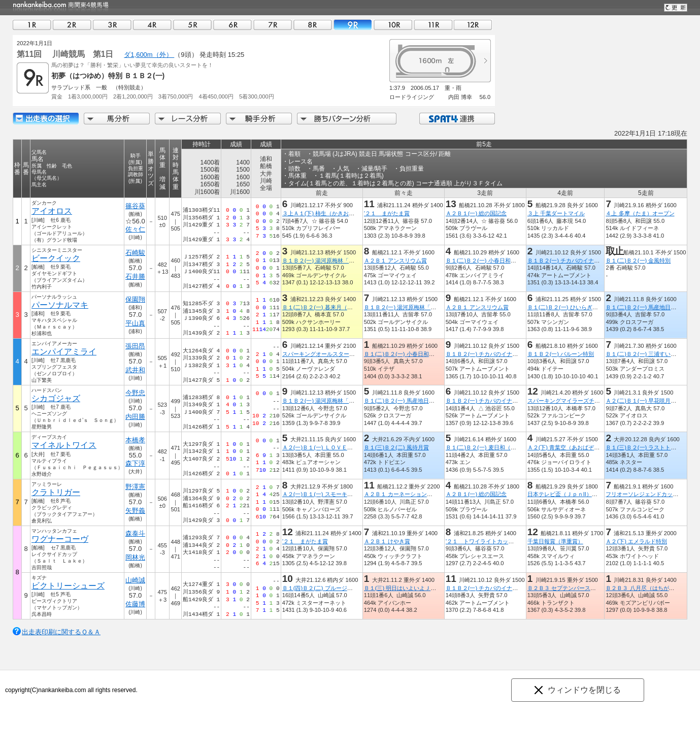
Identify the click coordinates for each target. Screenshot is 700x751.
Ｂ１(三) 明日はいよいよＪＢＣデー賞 (411, 588)
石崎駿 (135, 253)
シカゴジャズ (56, 398)
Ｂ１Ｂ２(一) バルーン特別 (561, 354)
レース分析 (188, 119)
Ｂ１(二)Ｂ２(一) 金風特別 (638, 260)
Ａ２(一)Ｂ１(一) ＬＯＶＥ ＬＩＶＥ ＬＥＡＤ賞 (345, 447)
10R (393, 25)
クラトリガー (56, 492)
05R (192, 25)
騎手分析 (259, 119)
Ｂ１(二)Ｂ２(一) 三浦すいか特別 (646, 354)
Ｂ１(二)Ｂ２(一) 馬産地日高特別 (646, 307)
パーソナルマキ (60, 305)
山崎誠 (135, 580)
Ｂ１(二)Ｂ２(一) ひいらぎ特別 (565, 307)
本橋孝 (135, 440)
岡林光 (135, 557)
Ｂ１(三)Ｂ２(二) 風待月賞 (396, 447)
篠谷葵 (135, 206)
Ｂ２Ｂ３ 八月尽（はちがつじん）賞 (651, 588)
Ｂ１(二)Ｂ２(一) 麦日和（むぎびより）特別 (501, 447)
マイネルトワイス (64, 445)
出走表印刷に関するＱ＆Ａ (61, 632)
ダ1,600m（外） (149, 55)
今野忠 (135, 393)
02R (72, 25)
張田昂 (135, 346)
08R (313, 25)
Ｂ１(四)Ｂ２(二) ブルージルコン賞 (326, 588)
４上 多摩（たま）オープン (640, 213)
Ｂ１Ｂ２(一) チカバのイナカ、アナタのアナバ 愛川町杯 (600, 260)
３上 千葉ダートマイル (556, 213)
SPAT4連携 (457, 119)
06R (232, 25)
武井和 (135, 370)
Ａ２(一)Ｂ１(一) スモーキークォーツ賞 (331, 494)
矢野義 (135, 511)
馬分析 (117, 119)
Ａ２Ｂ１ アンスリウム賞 (395, 260)
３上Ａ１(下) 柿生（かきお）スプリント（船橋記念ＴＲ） (355, 213)
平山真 (135, 323)
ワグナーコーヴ (60, 539)
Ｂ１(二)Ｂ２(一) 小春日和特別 (484, 260)
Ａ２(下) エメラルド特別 (636, 541)
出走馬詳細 (46, 119)
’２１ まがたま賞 (387, 213)
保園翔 (135, 299)
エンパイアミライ (64, 352)
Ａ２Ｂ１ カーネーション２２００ (407, 494)
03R (112, 25)
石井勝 (135, 276)
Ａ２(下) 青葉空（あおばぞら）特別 (572, 447)
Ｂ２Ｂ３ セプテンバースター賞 (567, 588)
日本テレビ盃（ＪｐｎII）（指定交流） (576, 494)
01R (32, 25)
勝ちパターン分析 (347, 119)
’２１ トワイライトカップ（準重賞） (494, 541)
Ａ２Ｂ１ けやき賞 (387, 541)
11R (433, 25)
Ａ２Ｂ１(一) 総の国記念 (476, 213)
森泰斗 (135, 533)
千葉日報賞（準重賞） (555, 541)
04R (152, 25)
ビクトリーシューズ (68, 586)
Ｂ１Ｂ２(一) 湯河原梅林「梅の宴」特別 (332, 260)
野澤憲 (135, 487)
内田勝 (135, 417)
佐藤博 (135, 604)
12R (473, 25)
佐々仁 (135, 229)
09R (353, 25)
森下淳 (135, 463)
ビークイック (56, 258)
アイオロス (52, 211)
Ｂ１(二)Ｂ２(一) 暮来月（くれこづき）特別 (337, 307)
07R (273, 25)
